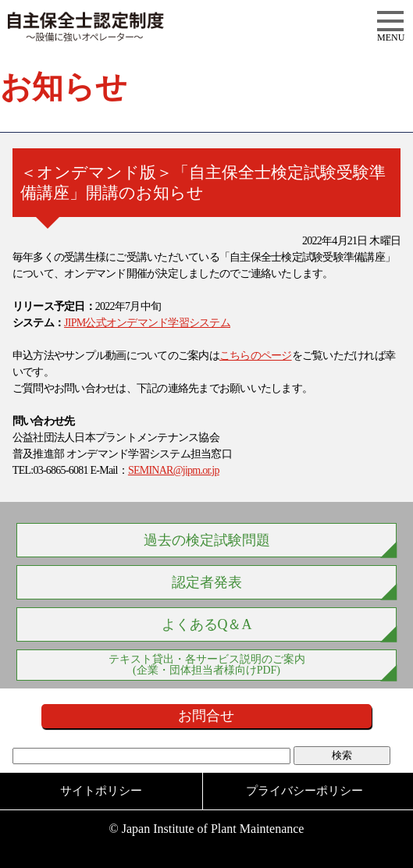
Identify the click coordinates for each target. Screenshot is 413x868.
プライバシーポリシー (304, 791)
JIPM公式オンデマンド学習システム (147, 323)
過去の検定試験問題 (207, 540)
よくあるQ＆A (207, 624)
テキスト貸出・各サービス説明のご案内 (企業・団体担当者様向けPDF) (207, 665)
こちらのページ (256, 356)
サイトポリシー (101, 791)
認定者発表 (207, 582)
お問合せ (206, 716)
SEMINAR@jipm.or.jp (174, 470)
